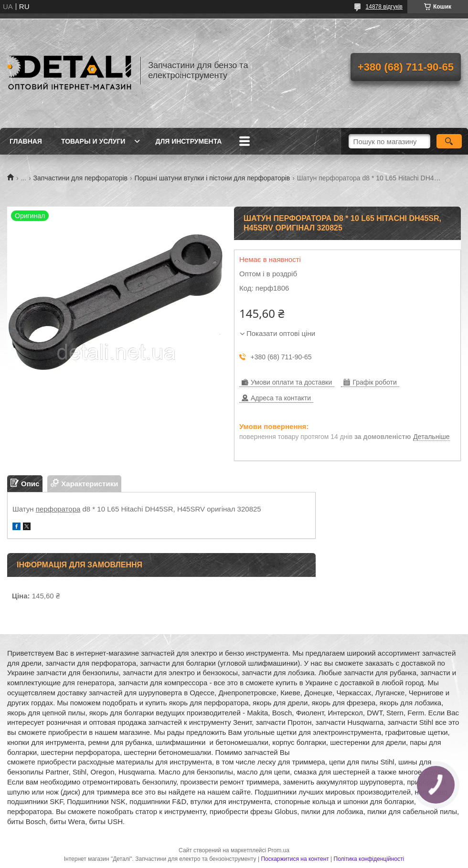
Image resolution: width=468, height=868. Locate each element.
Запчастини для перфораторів (80, 178)
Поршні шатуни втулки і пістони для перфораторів (212, 178)
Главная (26, 141)
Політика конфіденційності (369, 859)
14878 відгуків (384, 7)
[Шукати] (449, 141)
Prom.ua (279, 850)
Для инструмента (188, 141)
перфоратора (58, 509)
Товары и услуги (93, 141)
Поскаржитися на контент (295, 859)
